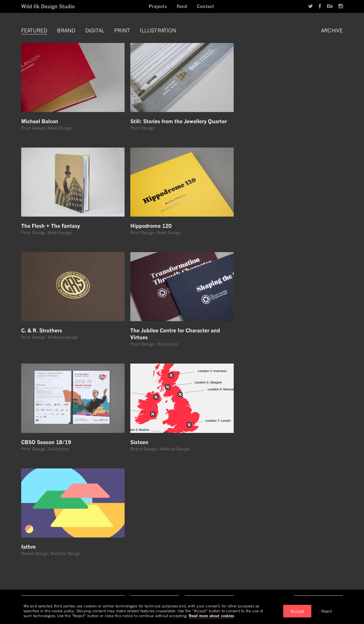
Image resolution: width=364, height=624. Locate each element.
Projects (158, 6)
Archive (332, 31)
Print (122, 31)
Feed (182, 6)
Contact (205, 6)
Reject (327, 611)
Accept (297, 611)
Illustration (158, 31)
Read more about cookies (211, 616)
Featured (34, 31)
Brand (66, 31)
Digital (95, 31)
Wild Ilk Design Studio (48, 6)
